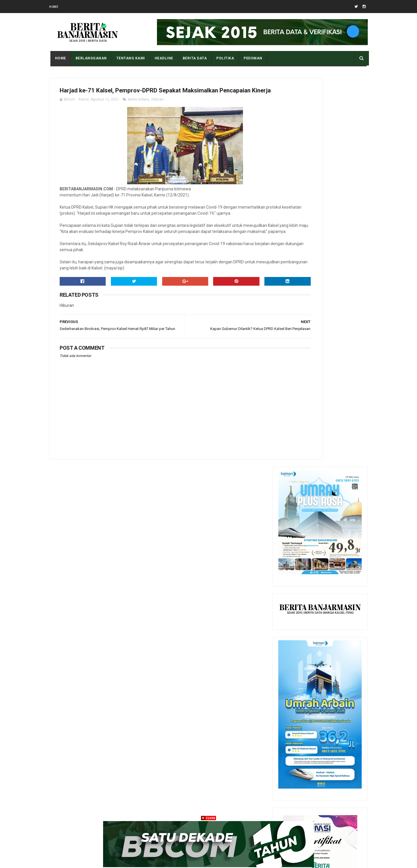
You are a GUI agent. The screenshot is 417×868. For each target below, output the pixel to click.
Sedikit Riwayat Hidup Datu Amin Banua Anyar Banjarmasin (334, 716)
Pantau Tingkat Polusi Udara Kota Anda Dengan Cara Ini (332, 606)
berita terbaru (139, 114)
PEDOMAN (252, 58)
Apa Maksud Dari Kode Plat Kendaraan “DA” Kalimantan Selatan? (335, 659)
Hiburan (158, 114)
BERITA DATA (194, 58)
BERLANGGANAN (90, 58)
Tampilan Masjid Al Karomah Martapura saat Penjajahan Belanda (332, 632)
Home (54, 7)
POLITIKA (224, 58)
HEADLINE (163, 58)
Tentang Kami (130, 58)
